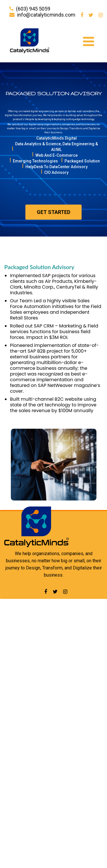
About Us (16, 632)
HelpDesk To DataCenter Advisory (42, 765)
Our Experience (23, 653)
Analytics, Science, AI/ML (33, 721)
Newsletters (20, 673)
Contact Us (18, 683)
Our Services (20, 642)
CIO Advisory (19, 776)
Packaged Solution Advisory (38, 834)
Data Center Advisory (28, 814)
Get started (53, 218)
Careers (14, 663)
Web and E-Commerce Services (40, 732)
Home (12, 622)
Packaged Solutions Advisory (37, 754)
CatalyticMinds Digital (29, 709)
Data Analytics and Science (35, 804)
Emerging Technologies (31, 743)
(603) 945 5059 (33, 9)
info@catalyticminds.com (46, 15)
